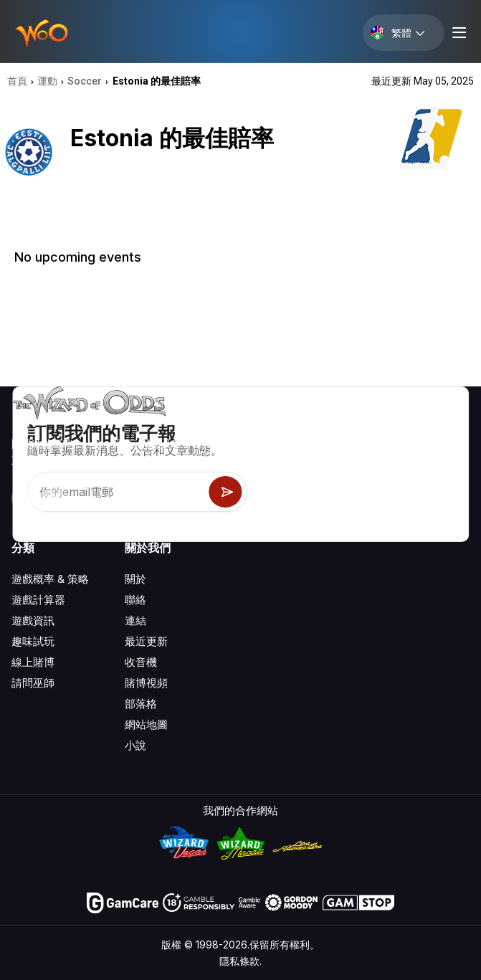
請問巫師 (33, 683)
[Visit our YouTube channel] (24, 498)
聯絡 (135, 600)
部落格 (141, 704)
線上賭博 (33, 662)
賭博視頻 (146, 683)
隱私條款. (240, 961)
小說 (135, 745)
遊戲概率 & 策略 (50, 579)
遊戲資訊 (33, 620)
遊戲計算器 (38, 600)
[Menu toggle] (457, 33)
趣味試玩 (33, 641)
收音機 (141, 662)
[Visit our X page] (55, 498)
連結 (135, 620)
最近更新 (146, 641)
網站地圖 (146, 724)
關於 (135, 579)
